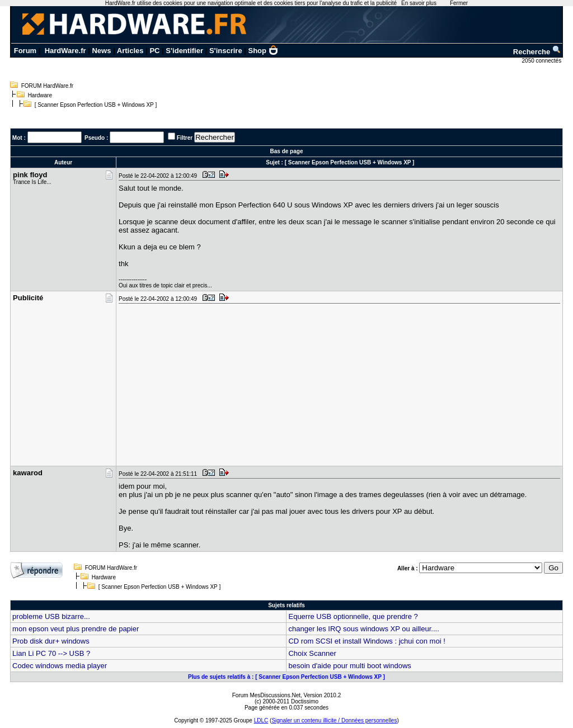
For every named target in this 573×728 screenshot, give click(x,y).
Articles (130, 51)
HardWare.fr (65, 51)
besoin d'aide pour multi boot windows (349, 666)
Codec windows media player (60, 666)
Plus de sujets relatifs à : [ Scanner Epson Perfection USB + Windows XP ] (286, 677)
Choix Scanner (312, 653)
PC (154, 51)
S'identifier (184, 51)
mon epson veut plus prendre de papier (76, 629)
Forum (25, 51)
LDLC (261, 720)
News (101, 51)
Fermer (459, 3)
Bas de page (287, 151)
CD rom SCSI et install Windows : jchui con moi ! (367, 641)
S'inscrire (226, 51)
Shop (264, 51)
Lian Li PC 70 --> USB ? (51, 653)
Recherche (537, 52)
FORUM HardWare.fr (48, 86)
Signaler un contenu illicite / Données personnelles (334, 720)
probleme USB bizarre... (51, 616)
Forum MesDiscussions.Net (266, 695)
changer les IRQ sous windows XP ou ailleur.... (363, 629)
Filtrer (185, 138)
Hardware (40, 95)
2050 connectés (543, 61)
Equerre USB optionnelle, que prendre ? (353, 616)
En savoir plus (419, 3)
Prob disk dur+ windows (51, 641)
